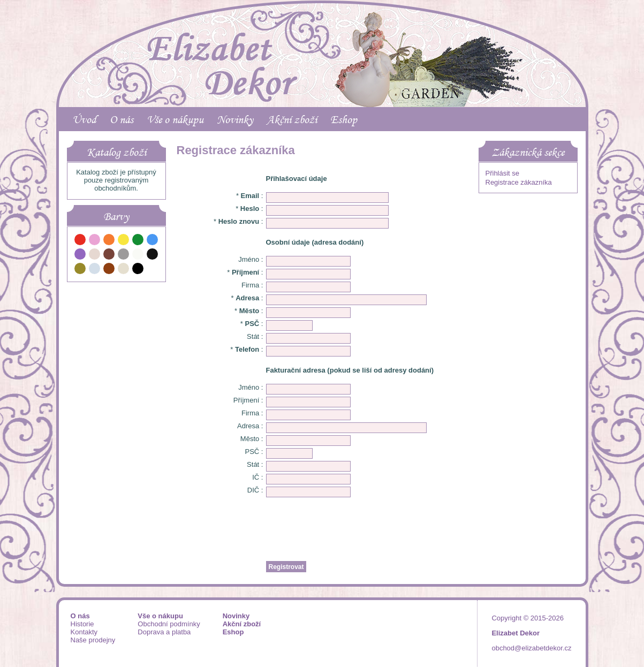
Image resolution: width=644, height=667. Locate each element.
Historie (82, 624)
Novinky (235, 119)
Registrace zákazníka (519, 182)
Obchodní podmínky (169, 624)
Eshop (344, 119)
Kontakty (84, 632)
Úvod (84, 119)
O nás (122, 119)
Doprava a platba (164, 632)
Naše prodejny (93, 640)
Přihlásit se (503, 173)
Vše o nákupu (175, 119)
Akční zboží (292, 119)
